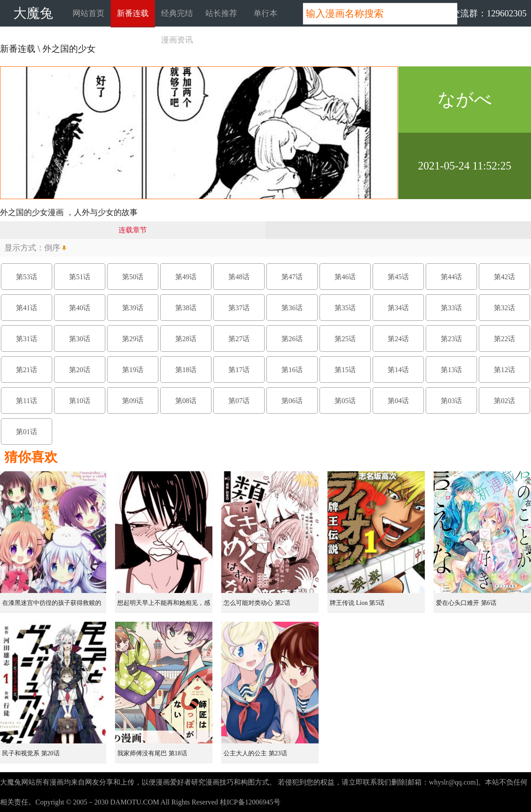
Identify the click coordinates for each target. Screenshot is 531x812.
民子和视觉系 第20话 (31, 753)
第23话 (451, 339)
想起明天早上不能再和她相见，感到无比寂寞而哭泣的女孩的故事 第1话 (165, 606)
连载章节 (133, 230)
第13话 (451, 370)
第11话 (26, 401)
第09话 (133, 401)
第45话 (398, 277)
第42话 (504, 277)
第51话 (80, 277)
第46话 (345, 277)
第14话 (398, 370)
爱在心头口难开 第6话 (466, 603)
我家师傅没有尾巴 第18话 (152, 753)
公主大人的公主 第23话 (255, 753)
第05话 (345, 401)
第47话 (292, 277)
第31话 (27, 339)
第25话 (345, 339)
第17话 (239, 370)
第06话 (292, 401)
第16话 (292, 370)
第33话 (451, 308)
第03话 (451, 401)
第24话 (398, 339)
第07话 (239, 401)
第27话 (239, 339)
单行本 (265, 13)
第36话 (292, 308)
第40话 (80, 308)
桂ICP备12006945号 (250, 802)
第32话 (504, 308)
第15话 (345, 370)
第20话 (80, 370)
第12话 (504, 370)
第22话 (504, 339)
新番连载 (133, 13)
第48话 (239, 277)
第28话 (186, 339)
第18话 (186, 370)
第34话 (398, 308)
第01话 (27, 432)
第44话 (451, 277)
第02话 (504, 401)
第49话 (186, 277)
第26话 (292, 339)
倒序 (52, 248)
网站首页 (88, 13)
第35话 (345, 308)
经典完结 (177, 13)
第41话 (27, 308)
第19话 (133, 370)
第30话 (80, 339)
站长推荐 (221, 13)
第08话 (186, 401)
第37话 (239, 308)
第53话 (27, 277)
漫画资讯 (177, 40)
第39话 (133, 308)
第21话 (27, 370)
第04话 (398, 401)
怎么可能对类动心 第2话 (257, 603)
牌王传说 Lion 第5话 (357, 603)
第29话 (133, 339)
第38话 (186, 308)
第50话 (133, 277)
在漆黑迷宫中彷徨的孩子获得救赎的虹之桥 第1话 (52, 606)
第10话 (80, 401)
